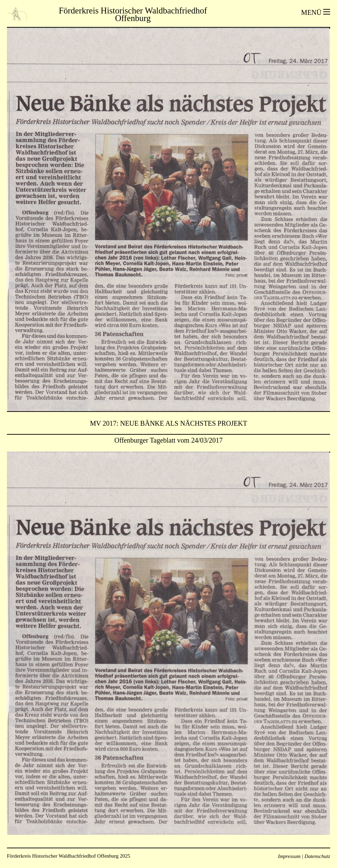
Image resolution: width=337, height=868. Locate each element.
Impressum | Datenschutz (304, 856)
